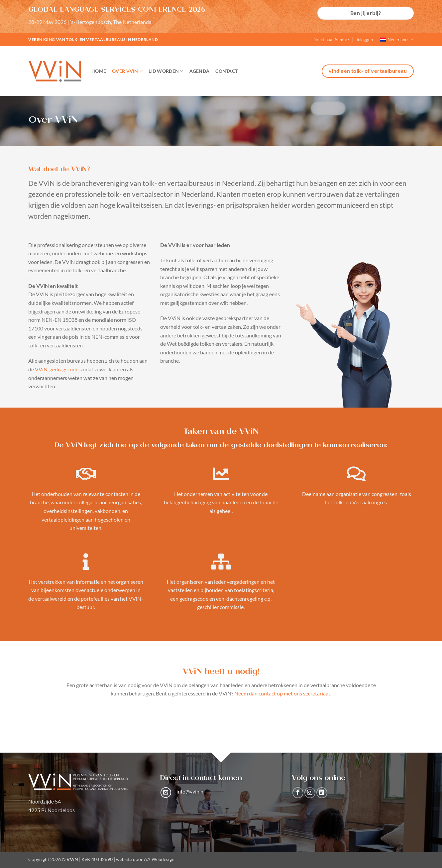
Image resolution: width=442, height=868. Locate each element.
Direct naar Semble (331, 40)
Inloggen (365, 40)
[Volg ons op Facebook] (298, 793)
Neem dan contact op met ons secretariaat (282, 693)
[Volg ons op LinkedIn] (322, 793)
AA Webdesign (159, 859)
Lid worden (166, 71)
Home (99, 71)
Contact (226, 71)
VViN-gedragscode (57, 369)
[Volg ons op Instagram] (310, 793)
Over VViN (127, 71)
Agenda (200, 71)
